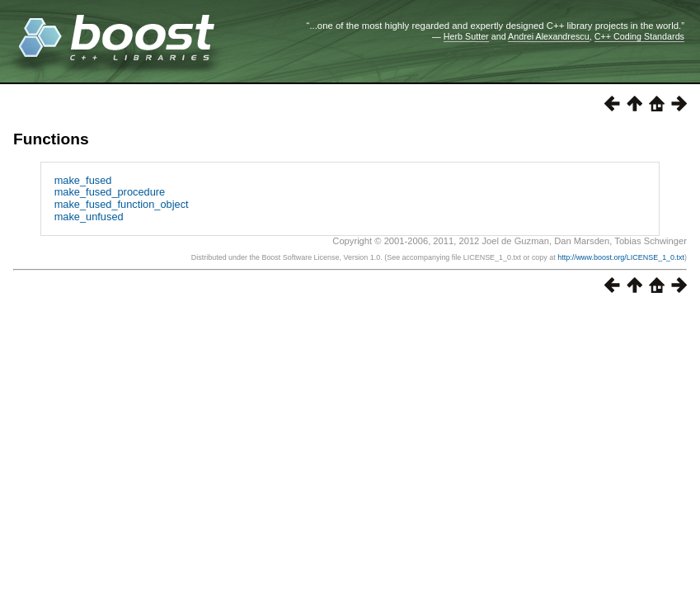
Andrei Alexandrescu (549, 36)
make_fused (83, 180)
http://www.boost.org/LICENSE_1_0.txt (621, 257)
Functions (51, 139)
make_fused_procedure (110, 192)
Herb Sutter (466, 36)
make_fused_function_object (122, 204)
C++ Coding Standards (639, 36)
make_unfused (89, 217)
